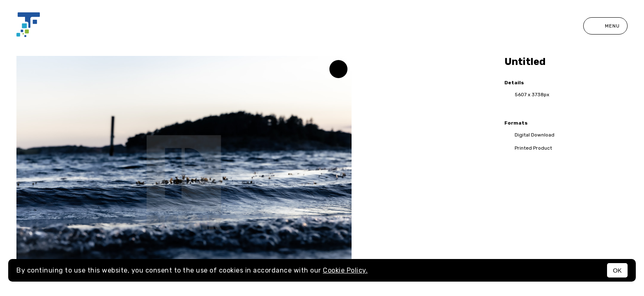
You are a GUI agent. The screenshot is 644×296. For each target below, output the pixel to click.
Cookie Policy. (345, 270)
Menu (605, 26)
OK (617, 270)
